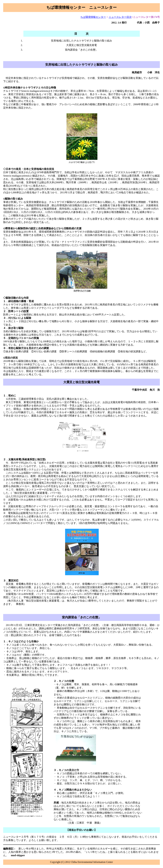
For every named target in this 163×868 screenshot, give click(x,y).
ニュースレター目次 (120, 17)
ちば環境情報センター (93, 17)
